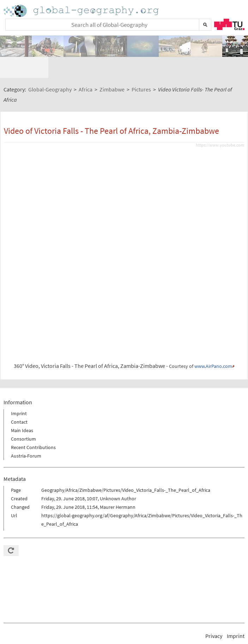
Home (82, 11)
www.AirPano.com (213, 345)
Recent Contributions (33, 427)
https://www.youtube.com (220, 124)
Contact (19, 401)
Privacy (214, 615)
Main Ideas (22, 410)
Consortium (23, 418)
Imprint (19, 393)
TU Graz (229, 24)
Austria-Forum (26, 435)
